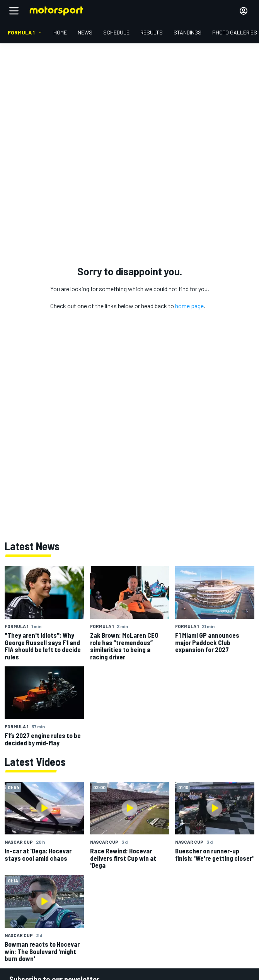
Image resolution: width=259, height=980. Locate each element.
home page (189, 306)
